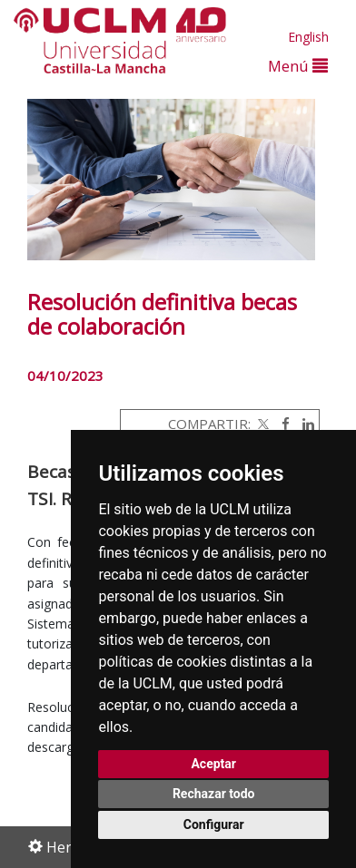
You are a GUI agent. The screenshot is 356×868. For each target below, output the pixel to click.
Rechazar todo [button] (214, 794)
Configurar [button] (214, 824)
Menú (298, 66)
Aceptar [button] (213, 764)
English (308, 37)
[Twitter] (262, 424)
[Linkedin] (304, 424)
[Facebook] (281, 424)
